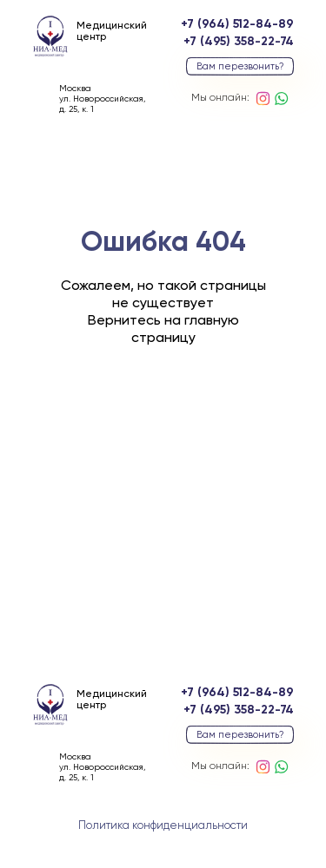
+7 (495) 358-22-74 (239, 42)
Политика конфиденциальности (163, 826)
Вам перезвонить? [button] (240, 66)
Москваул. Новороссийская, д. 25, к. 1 (102, 99)
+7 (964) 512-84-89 (237, 24)
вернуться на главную (163, 436)
